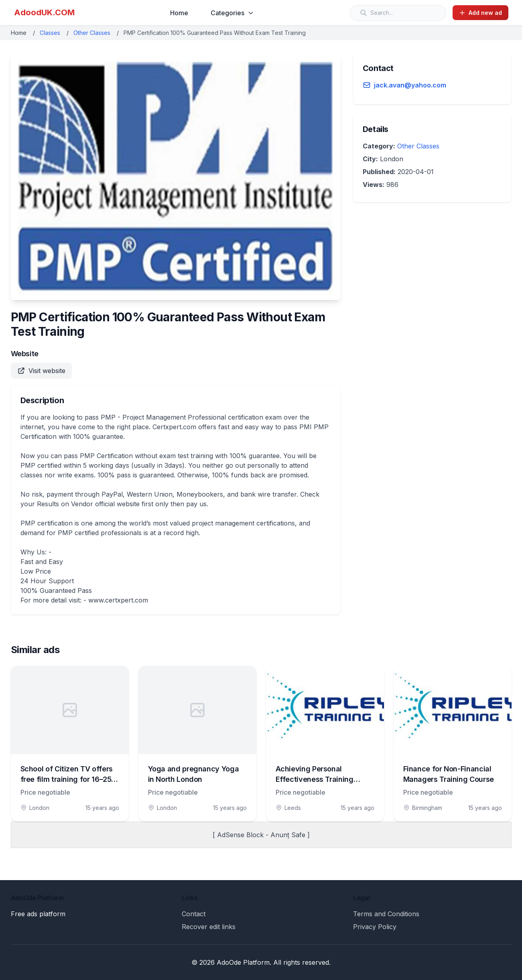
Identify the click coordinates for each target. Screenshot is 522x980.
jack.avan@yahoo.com (410, 85)
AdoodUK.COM (44, 12)
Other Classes (92, 33)
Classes (50, 33)
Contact (194, 914)
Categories (232, 13)
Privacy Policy (375, 927)
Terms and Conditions (386, 914)
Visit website (41, 371)
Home (179, 13)
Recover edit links (209, 927)
